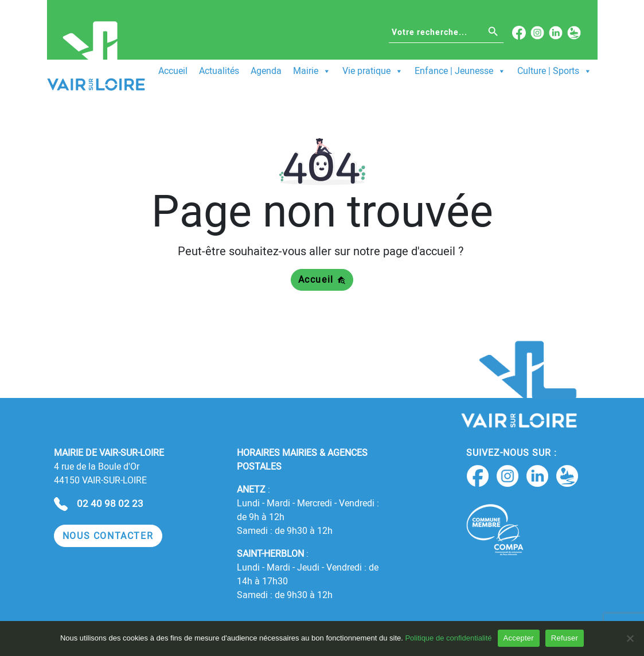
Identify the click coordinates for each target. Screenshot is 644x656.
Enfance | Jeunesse (460, 71)
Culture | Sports (555, 71)
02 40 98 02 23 (110, 503)
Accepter (519, 638)
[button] (108, 536)
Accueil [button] (322, 280)
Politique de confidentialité (448, 638)
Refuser (565, 638)
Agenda (266, 71)
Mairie (312, 71)
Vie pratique (373, 71)
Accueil (173, 71)
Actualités (219, 71)
